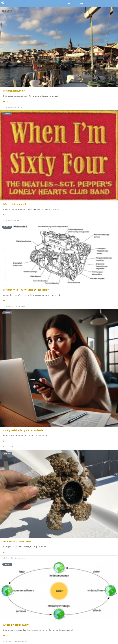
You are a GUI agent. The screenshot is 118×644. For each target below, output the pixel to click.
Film (68, 4)
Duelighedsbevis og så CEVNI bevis (23, 430)
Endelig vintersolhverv (16, 625)
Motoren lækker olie (14, 91)
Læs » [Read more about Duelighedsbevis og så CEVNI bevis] (5, 441)
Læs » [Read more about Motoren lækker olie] (5, 101)
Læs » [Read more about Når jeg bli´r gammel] (5, 215)
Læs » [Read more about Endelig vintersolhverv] (5, 636)
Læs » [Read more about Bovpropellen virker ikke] (5, 552)
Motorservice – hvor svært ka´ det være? (26, 290)
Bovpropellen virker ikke (17, 541)
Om (81, 4)
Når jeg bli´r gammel (15, 204)
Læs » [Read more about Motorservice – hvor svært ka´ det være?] (5, 301)
